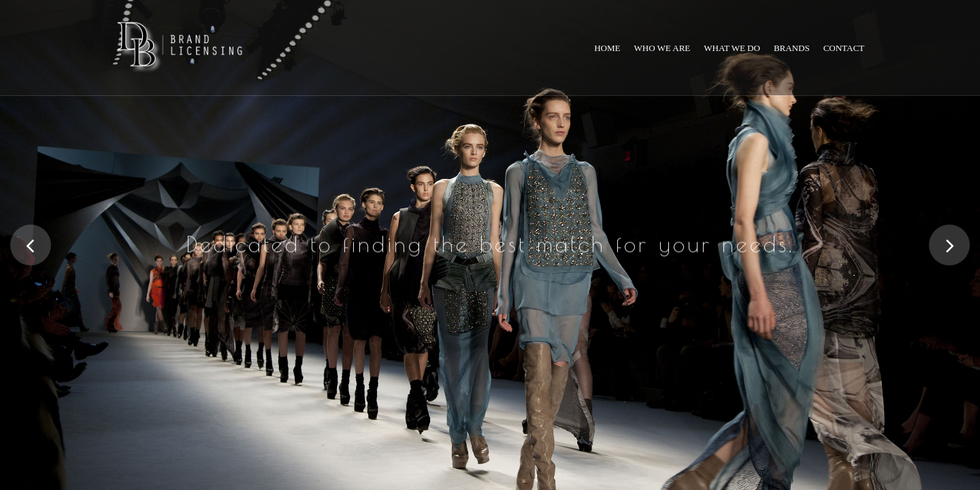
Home (607, 48)
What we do (732, 48)
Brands (792, 48)
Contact (844, 48)
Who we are (663, 48)
